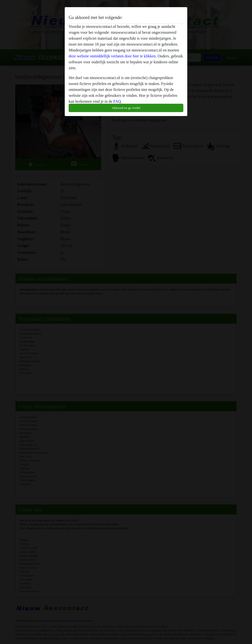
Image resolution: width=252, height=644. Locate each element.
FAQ (117, 101)
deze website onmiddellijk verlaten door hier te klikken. (113, 56)
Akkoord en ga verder (126, 108)
